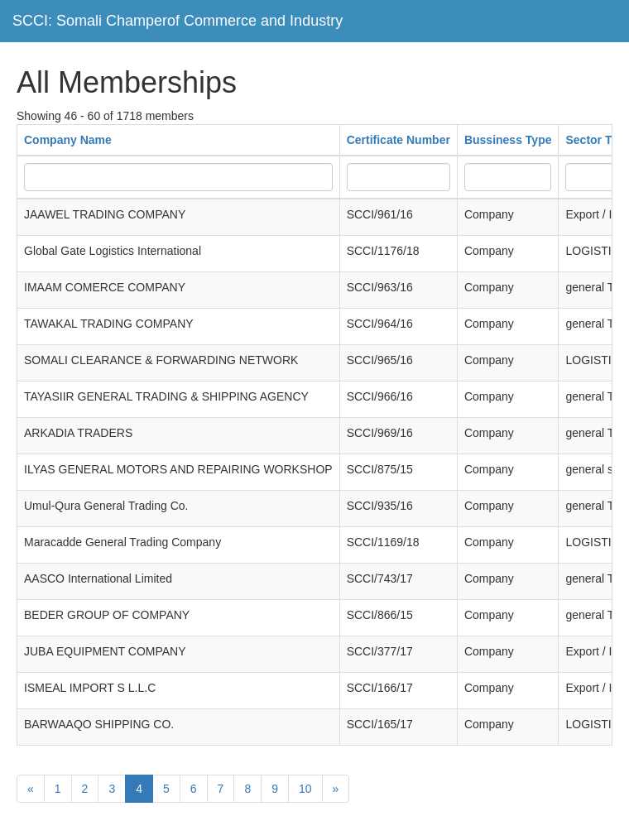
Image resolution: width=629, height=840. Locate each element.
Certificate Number (399, 140)
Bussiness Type (508, 140)
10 (305, 789)
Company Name (68, 140)
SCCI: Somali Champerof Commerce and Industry (178, 21)
